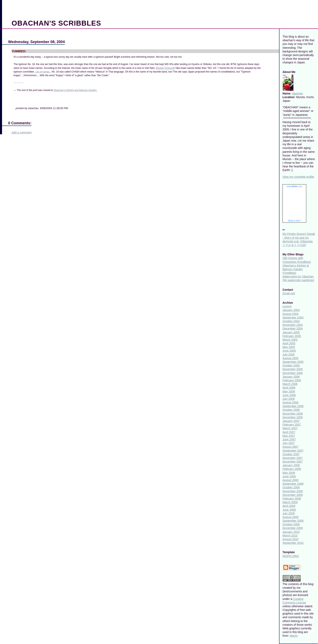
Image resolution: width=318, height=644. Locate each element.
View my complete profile (298, 177)
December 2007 (293, 462)
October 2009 (291, 524)
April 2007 (289, 432)
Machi (294, 636)
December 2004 (293, 329)
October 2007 (291, 454)
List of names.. (43, 72)
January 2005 (291, 332)
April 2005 (289, 343)
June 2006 (289, 395)
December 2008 (293, 495)
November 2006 (293, 414)
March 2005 (290, 340)
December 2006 (293, 417)
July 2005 (289, 355)
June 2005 (289, 351)
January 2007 (291, 421)
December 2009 (293, 528)
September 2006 (293, 406)
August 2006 (291, 402)
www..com (294, 186)
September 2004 (293, 318)
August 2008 (291, 480)
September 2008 (293, 484)
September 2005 (293, 362)
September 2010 (293, 543)
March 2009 (290, 502)
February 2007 (292, 425)
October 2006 (291, 410)
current (287, 306)
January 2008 (291, 465)
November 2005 (293, 369)
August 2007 (291, 447)
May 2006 (289, 391)
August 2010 (291, 539)
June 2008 (289, 476)
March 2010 (290, 536)
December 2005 (293, 373)
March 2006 (290, 384)
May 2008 (289, 473)
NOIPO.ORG (291, 556)
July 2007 (289, 443)
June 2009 (289, 510)
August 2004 (291, 314)
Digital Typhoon (165, 68)
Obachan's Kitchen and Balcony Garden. (75, 90)
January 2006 (291, 377)
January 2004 (291, 310)
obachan (298, 93)
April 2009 (289, 506)
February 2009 (292, 499)
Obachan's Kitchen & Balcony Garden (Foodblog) (296, 269)
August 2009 (291, 517)
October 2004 (291, 321)
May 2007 (289, 436)
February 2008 (292, 469)
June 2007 (289, 439)
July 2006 (289, 399)
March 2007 (290, 428)
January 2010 (291, 532)
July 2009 (289, 513)
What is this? (294, 221)
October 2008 (291, 487)
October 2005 (291, 365)
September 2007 (293, 451)
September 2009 (293, 521)
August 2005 (291, 358)
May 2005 (289, 347)
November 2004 (293, 325)
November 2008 (293, 491)
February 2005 (292, 336)
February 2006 (292, 380)
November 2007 (293, 458)
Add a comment (21, 132)
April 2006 (289, 388)
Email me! (289, 293)
